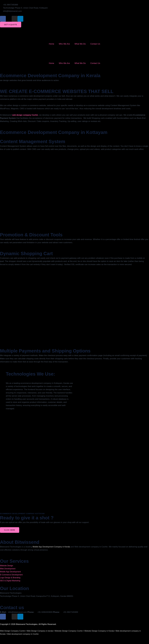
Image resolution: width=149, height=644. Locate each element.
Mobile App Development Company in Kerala (52, 547)
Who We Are (64, 44)
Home (52, 44)
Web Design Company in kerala (42, 632)
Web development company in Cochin (24, 635)
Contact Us (95, 44)
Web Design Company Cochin (13, 632)
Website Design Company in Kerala (104, 632)
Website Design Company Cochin (72, 632)
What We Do (80, 44)
